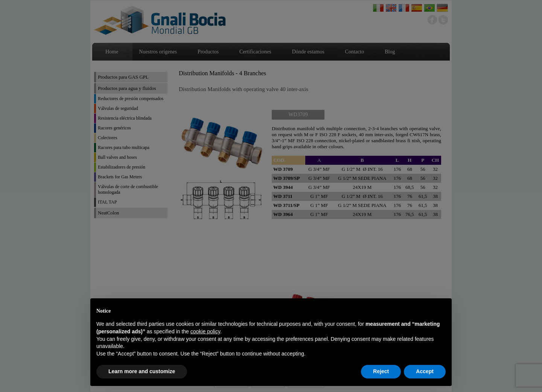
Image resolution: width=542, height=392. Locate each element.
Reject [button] (381, 371)
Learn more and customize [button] (142, 371)
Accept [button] (425, 371)
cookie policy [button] (205, 331)
